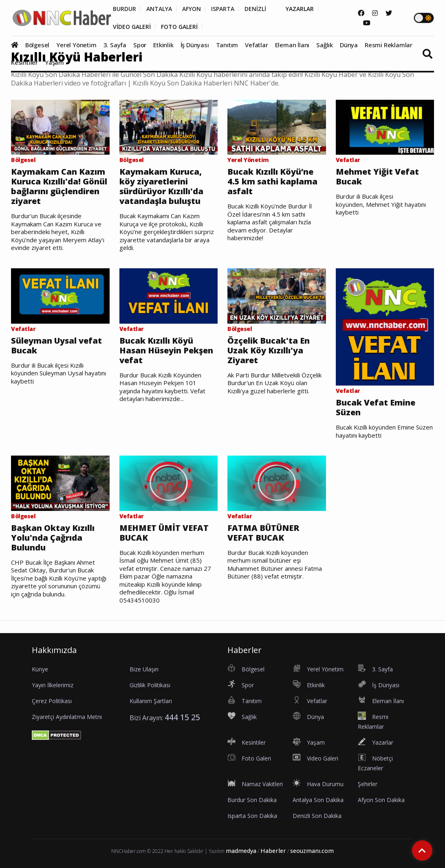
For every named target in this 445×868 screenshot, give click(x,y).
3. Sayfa (115, 45)
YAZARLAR (300, 9)
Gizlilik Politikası (150, 685)
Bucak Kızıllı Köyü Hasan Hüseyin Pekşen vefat (166, 351)
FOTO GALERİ (179, 27)
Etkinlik (163, 45)
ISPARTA (223, 9)
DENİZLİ (255, 9)
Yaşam (54, 62)
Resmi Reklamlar (389, 45)
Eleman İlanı (292, 45)
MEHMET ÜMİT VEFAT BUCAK (164, 533)
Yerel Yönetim (76, 45)
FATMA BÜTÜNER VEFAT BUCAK (263, 533)
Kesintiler (24, 62)
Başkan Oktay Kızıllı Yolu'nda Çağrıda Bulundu (53, 538)
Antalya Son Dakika (318, 800)
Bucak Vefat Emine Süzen (376, 408)
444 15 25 (182, 717)
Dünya (349, 45)
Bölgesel (37, 45)
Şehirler (368, 784)
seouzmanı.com (312, 851)
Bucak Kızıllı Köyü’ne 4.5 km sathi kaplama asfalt (272, 182)
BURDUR (124, 9)
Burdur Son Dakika (252, 800)
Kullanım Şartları (151, 701)
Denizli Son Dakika (317, 816)
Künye (40, 669)
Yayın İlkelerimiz (53, 685)
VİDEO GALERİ (132, 27)
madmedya (241, 851)
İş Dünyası (195, 45)
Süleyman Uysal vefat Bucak (56, 346)
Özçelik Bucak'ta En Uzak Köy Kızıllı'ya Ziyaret (269, 351)
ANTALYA (159, 9)
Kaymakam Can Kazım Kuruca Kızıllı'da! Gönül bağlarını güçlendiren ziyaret (59, 186)
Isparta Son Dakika (252, 816)
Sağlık (325, 45)
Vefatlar (256, 45)
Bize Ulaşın (144, 669)
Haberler (273, 851)
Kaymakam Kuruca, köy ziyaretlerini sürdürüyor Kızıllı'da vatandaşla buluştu (161, 186)
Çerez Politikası (52, 701)
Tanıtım (227, 45)
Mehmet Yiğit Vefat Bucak (377, 177)
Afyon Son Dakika (381, 800)
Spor (140, 45)
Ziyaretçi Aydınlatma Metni (67, 717)
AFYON (192, 9)
